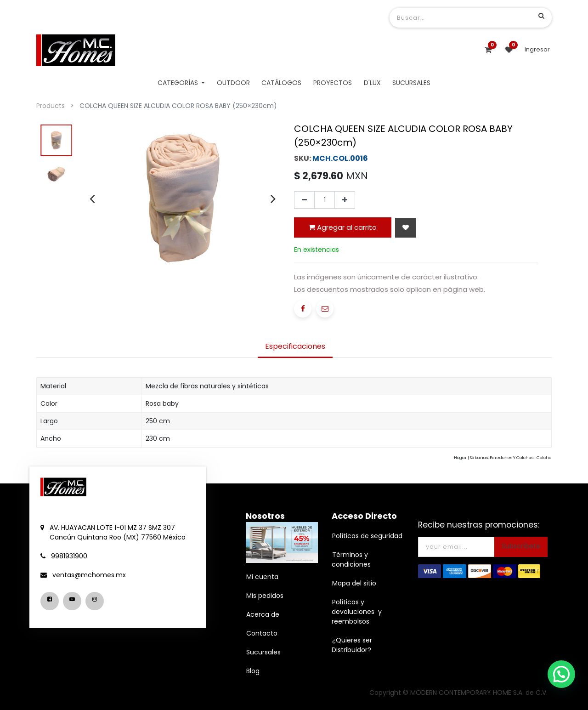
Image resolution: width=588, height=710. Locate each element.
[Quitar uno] (304, 200)
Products (51, 106)
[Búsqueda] (541, 16)
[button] (406, 228)
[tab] (295, 347)
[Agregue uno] (345, 200)
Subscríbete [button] (521, 546)
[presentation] (92, 199)
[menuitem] (233, 83)
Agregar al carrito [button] (343, 227)
